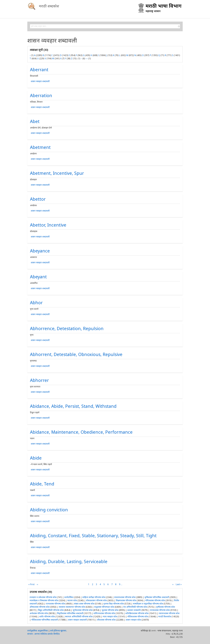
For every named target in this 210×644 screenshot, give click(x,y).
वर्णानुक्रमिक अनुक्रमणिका (38, 631)
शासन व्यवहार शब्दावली (40, 81)
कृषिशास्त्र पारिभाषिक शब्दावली (157, 597)
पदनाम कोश (72, 600)
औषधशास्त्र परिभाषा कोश (40, 607)
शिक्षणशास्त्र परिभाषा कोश (126, 600)
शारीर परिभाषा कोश (47, 617)
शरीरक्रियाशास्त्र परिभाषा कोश (137, 613)
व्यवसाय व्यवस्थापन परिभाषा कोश (72, 607)
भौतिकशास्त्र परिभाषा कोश (138, 617)
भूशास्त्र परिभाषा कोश (110, 610)
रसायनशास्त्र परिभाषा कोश (169, 613)
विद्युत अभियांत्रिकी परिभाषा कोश (51, 610)
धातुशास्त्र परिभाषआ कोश (104, 607)
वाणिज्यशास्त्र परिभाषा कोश (104, 613)
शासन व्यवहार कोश (133, 620)
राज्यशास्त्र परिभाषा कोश (55, 604)
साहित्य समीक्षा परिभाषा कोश (94, 597)
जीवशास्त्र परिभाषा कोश (106, 620)
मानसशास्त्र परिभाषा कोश (160, 610)
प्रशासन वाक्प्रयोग (134, 610)
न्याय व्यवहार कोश (110, 617)
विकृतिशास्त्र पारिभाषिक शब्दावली (70, 613)
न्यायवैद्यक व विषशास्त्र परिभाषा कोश (44, 600)
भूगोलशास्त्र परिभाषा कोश (83, 610)
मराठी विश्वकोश (165, 617)
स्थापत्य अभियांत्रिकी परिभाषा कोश (79, 617)
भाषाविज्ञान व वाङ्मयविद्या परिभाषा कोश (148, 604)
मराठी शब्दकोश (49, 6)
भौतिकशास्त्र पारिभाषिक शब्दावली (45, 620)
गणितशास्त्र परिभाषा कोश (155, 600)
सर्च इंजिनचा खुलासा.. (59, 631)
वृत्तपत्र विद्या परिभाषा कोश (114, 604)
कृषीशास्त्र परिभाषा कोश (166, 607)
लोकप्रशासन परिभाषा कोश (96, 600)
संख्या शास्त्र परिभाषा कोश (84, 604)
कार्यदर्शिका (69, 597)
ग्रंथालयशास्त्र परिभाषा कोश (125, 597)
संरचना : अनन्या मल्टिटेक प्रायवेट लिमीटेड (43, 634)
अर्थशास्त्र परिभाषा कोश (39, 613)
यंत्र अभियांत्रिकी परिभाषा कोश (135, 607)
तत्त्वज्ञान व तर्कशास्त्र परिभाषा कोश (43, 597)
